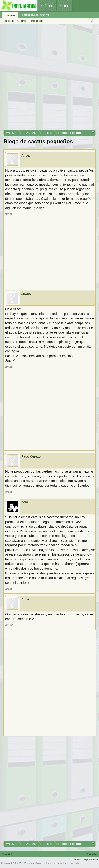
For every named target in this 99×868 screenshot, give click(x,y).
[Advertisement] (49, 78)
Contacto (91, 854)
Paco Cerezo (31, 456)
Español (7, 854)
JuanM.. (27, 294)
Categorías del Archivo (35, 15)
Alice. (26, 155)
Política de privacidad (86, 860)
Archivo (10, 15)
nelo (25, 502)
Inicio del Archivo (16, 21)
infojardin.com (36, 863)
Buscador (38, 21)
